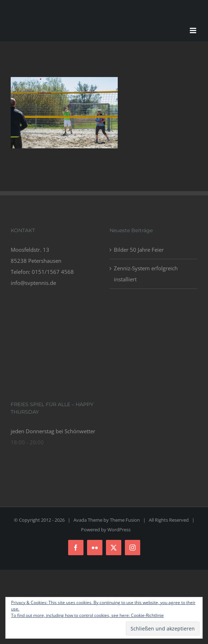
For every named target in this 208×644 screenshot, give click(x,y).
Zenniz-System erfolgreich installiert (146, 274)
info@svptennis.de (33, 283)
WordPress (119, 530)
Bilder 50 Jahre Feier (139, 250)
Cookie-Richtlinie (147, 615)
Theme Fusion (125, 520)
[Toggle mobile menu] (194, 30)
